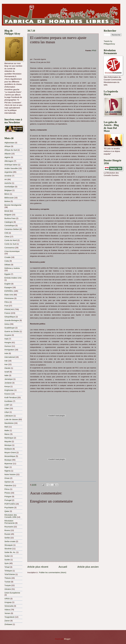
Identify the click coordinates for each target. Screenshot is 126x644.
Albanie (8, 154)
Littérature (9, 416)
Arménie (8, 176)
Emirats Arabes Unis (13, 278)
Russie (7, 534)
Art (6, 179)
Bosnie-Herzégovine (13, 205)
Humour (8, 346)
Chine (7, 237)
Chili (6, 233)
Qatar (7, 511)
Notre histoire (10, 474)
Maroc (7, 434)
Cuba (7, 261)
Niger (7, 467)
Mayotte (8, 442)
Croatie (7, 257)
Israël (7, 372)
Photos (7, 493)
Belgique (8, 190)
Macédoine (9, 423)
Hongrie (8, 342)
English (8, 284)
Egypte (7, 274)
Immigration (9, 350)
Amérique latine (11, 165)
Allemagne (9, 161)
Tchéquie (8, 571)
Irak (6, 361)
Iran (6, 364)
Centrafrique (10, 226)
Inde (6, 353)
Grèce (7, 324)
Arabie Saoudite (11, 168)
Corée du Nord (11, 240)
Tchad (7, 567)
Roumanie (9, 527)
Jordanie (8, 383)
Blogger (67, 639)
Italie (6, 375)
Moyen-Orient (10, 453)
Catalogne (9, 222)
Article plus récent (38, 567)
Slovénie (8, 549)
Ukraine (8, 589)
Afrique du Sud (11, 150)
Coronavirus (9, 248)
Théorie (8, 578)
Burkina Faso (10, 218)
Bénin (7, 194)
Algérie (7, 157)
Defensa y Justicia (12, 268)
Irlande (7, 368)
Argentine (8, 172)
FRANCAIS (9, 309)
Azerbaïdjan (9, 187)
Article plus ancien (88, 567)
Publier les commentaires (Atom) (53, 572)
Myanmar (8, 464)
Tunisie (7, 582)
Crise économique (12, 251)
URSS (7, 599)
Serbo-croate (10, 541)
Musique (8, 460)
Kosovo (8, 394)
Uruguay (8, 602)
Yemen (7, 613)
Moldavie (8, 449)
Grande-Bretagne (12, 320)
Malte (7, 430)
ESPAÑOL (9, 291)
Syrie (7, 563)
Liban (7, 408)
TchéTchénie (10, 574)
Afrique (7, 146)
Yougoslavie (9, 617)
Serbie (7, 538)
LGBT (7, 405)
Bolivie (7, 201)
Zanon (7, 621)
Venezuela (9, 606)
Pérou (7, 489)
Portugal (8, 500)
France (7, 313)
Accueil (63, 567)
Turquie (8, 585)
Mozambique (10, 456)
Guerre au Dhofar (12, 331)
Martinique (9, 438)
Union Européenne (12, 593)
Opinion (8, 482)
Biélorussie (9, 198)
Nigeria (7, 471)
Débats (7, 265)
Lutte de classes (11, 419)
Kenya (7, 386)
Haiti (6, 339)
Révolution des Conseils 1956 (11, 516)
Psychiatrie (9, 508)
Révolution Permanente (10, 522)
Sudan (7, 556)
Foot (6, 306)
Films (7, 302)
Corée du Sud (10, 244)
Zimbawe (8, 624)
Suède (7, 560)
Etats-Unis (9, 295)
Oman (7, 478)
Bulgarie (8, 215)
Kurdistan (8, 401)
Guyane (8, 335)
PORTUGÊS (10, 504)
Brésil (7, 211)
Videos (7, 610)
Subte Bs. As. (10, 552)
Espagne (8, 287)
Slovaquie (9, 545)
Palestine (8, 486)
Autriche (8, 183)
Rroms (7, 530)
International (10, 357)
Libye (7, 412)
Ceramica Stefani (12, 229)
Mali (6, 427)
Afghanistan (9, 143)
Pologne (8, 497)
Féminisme (9, 298)
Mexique (8, 445)
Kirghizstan (9, 390)
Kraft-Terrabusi (11, 398)
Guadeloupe (10, 328)
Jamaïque (9, 379)
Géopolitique (10, 317)
